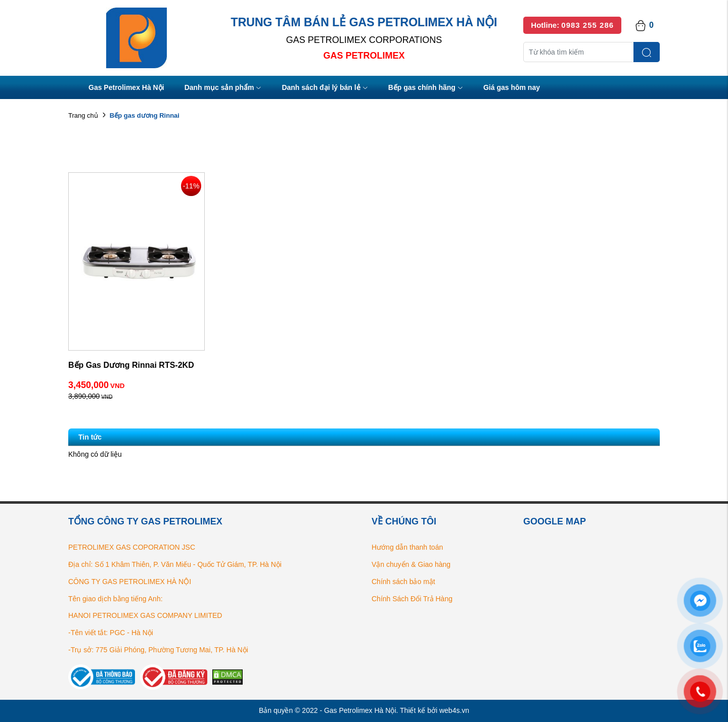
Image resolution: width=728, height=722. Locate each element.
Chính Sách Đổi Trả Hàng (412, 599)
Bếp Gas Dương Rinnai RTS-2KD (131, 365)
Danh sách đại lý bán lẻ (325, 88)
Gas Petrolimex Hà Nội (126, 87)
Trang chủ (83, 115)
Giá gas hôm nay (512, 87)
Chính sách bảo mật (403, 582)
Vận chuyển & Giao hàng (411, 564)
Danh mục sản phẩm (223, 88)
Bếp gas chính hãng (426, 88)
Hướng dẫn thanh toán (407, 547)
